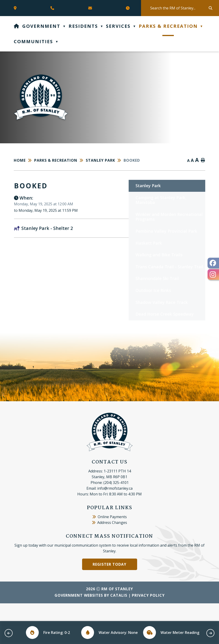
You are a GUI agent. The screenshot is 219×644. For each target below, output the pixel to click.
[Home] (17, 26)
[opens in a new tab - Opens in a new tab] (213, 263)
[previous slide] (9, 633)
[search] (179, 8)
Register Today (109, 582)
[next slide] (210, 633)
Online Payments (110, 534)
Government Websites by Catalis (91, 613)
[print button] (203, 161)
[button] (210, 8)
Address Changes (109, 540)
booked (132, 160)
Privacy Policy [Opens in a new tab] (148, 613)
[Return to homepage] (24, 160)
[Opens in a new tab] (16, 8)
